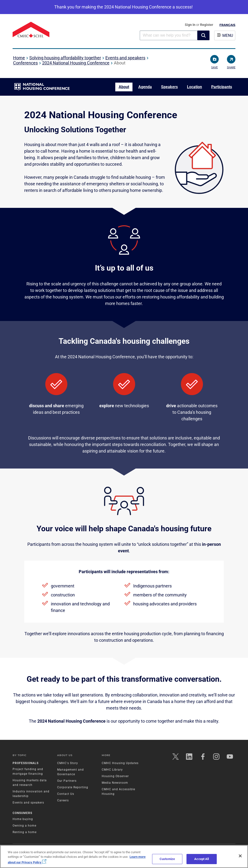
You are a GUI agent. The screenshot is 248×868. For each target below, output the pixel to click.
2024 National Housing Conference (76, 63)
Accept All (201, 859)
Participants (222, 87)
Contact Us (66, 794)
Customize (167, 859)
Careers (63, 800)
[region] (124, 856)
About (124, 87)
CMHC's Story (68, 763)
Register (207, 25)
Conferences (25, 63)
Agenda (145, 87)
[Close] (240, 856)
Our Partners (67, 781)
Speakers (169, 87)
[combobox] (169, 35)
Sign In (190, 25)
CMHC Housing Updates (120, 763)
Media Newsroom (115, 783)
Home (19, 58)
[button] (203, 35)
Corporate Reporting (73, 787)
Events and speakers (125, 58)
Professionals (26, 763)
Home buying (23, 819)
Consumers (22, 813)
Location (194, 87)
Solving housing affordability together (65, 58)
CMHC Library (112, 770)
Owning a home (24, 826)
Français (227, 25)
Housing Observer (115, 776)
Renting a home (25, 832)
